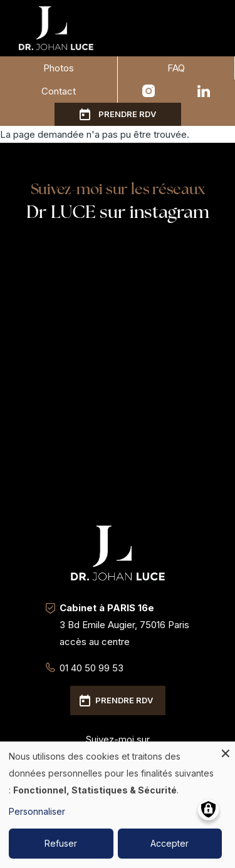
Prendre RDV (127, 114)
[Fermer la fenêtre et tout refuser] (226, 749)
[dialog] (118, 804)
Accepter (170, 843)
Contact (59, 91)
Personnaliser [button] (37, 811)
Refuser (61, 843)
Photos (59, 68)
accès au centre (95, 642)
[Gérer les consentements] (208, 809)
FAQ (176, 68)
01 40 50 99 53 (91, 668)
